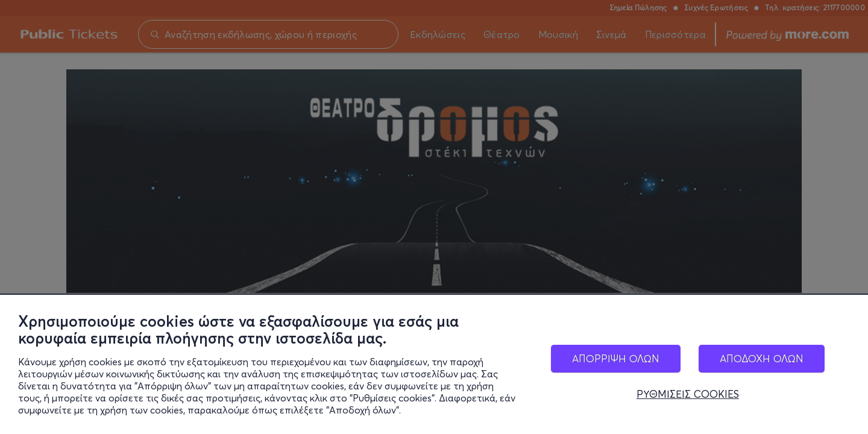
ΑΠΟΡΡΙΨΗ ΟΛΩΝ (616, 358)
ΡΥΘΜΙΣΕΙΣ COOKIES (688, 394)
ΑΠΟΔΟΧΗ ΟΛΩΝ (762, 358)
